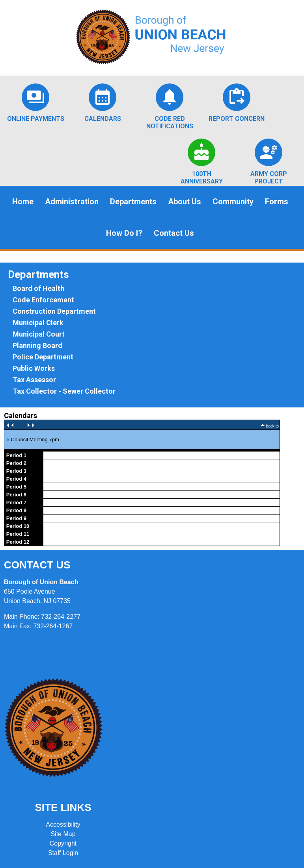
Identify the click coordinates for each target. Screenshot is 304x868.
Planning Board (37, 345)
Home (23, 202)
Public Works (34, 368)
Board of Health (38, 288)
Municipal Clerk (38, 323)
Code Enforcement (43, 300)
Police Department (43, 357)
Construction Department (54, 311)
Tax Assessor (34, 380)
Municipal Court (39, 334)
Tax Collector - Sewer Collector (64, 391)
